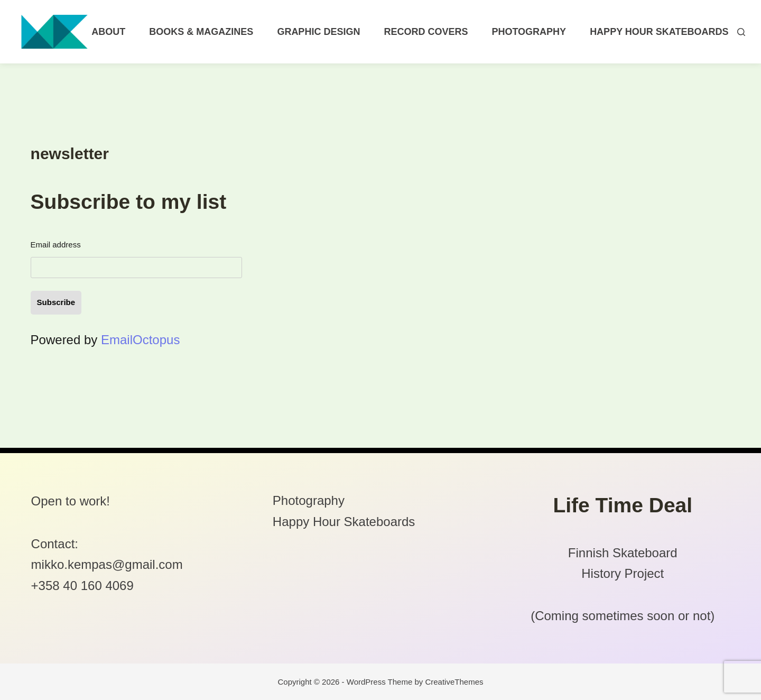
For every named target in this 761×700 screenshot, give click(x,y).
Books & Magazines (201, 32)
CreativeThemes (454, 682)
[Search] (741, 32)
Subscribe (56, 302)
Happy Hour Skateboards (659, 32)
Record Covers (426, 32)
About (108, 32)
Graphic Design (318, 32)
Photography (529, 32)
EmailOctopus (140, 340)
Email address (56, 245)
